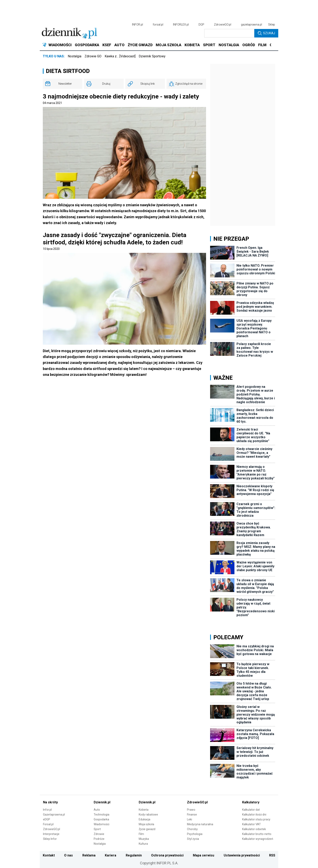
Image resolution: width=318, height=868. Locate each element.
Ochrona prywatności (167, 855)
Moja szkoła (146, 824)
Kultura (143, 844)
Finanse (192, 815)
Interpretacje (51, 834)
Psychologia (195, 834)
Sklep (272, 25)
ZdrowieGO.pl (223, 25)
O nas (68, 855)
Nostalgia (75, 56)
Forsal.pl (48, 824)
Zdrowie (99, 834)
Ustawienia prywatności (242, 855)
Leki (190, 819)
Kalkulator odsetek (254, 829)
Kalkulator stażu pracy (256, 819)
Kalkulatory (251, 802)
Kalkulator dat (251, 810)
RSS (272, 855)
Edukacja (144, 819)
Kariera (111, 855)
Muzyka (144, 839)
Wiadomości (102, 824)
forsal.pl (158, 25)
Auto (97, 810)
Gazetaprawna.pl (54, 815)
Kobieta (144, 810)
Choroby (192, 829)
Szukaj (266, 33)
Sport (97, 829)
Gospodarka (101, 819)
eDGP (47, 819)
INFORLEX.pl (181, 25)
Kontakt (49, 855)
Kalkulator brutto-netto (257, 834)
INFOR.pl (138, 25)
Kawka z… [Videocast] (120, 56)
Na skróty (50, 802)
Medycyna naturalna (200, 824)
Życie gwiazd (147, 829)
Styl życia (193, 839)
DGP (201, 25)
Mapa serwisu (204, 855)
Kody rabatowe (148, 815)
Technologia (102, 815)
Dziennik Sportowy (152, 56)
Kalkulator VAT (251, 824)
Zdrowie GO (93, 56)
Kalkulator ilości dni (254, 815)
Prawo (191, 810)
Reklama (89, 855)
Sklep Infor (50, 839)
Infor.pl (47, 810)
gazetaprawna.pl (251, 25)
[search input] (229, 33)
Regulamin (134, 855)
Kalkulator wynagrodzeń (258, 839)
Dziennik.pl (102, 802)
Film (141, 834)
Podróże (99, 839)
